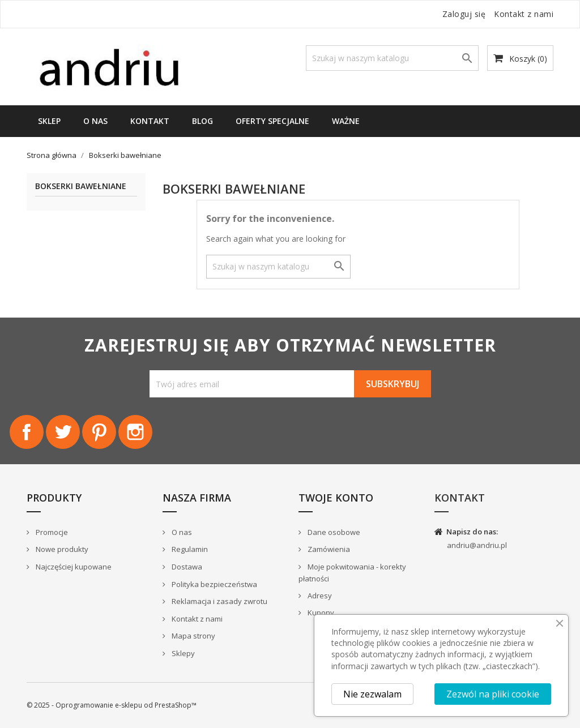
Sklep (49, 121)
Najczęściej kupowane (73, 567)
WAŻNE (346, 121)
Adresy (319, 596)
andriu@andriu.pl (477, 545)
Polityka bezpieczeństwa (214, 584)
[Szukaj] (392, 58)
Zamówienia (328, 549)
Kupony (320, 613)
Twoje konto (336, 498)
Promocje (51, 532)
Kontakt (150, 121)
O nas (95, 121)
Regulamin (189, 549)
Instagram (135, 432)
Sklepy (182, 653)
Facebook (27, 432)
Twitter (63, 432)
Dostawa (186, 567)
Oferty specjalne (272, 121)
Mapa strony (193, 636)
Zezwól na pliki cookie (493, 694)
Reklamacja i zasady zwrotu (219, 601)
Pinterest (99, 432)
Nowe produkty (61, 549)
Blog (202, 121)
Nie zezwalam (372, 694)
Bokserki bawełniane (81, 187)
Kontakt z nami (524, 14)
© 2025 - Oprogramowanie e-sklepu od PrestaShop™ (112, 705)
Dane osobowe (333, 532)
